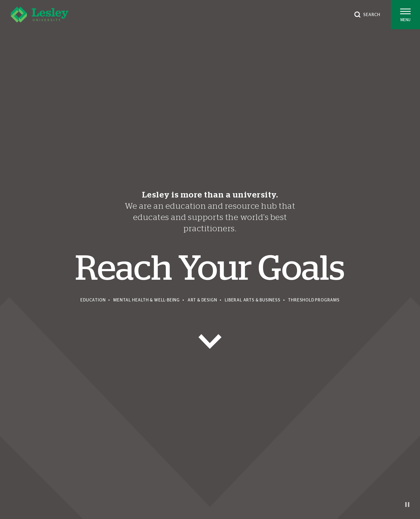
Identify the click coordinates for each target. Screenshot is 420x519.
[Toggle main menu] (405, 15)
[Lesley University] (40, 15)
